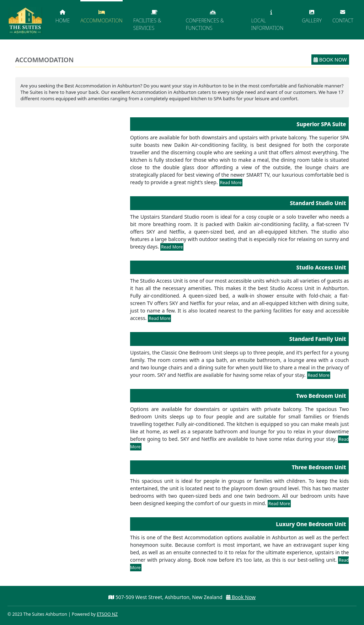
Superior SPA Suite (321, 124)
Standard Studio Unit (318, 203)
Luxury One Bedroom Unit (311, 524)
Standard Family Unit (318, 339)
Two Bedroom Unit (321, 396)
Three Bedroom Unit (319, 467)
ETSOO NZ (107, 614)
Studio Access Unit (321, 267)
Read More (231, 183)
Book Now (330, 60)
